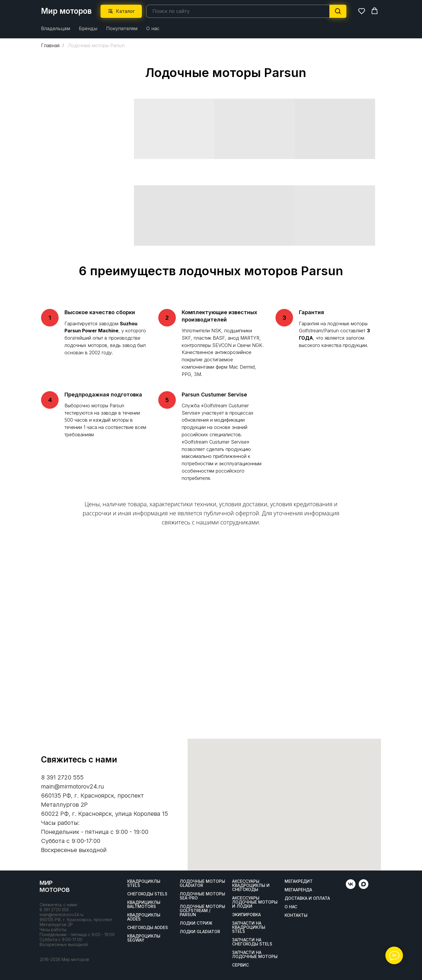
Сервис (240, 965)
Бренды (88, 28)
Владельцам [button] (56, 28)
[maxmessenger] (364, 887)
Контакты (296, 915)
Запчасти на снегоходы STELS (252, 942)
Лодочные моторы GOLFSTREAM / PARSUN (202, 910)
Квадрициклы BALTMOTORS (144, 904)
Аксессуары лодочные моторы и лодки (255, 902)
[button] (362, 11)
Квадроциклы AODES (144, 917)
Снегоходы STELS (147, 894)
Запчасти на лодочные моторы (255, 954)
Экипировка (246, 914)
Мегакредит (299, 881)
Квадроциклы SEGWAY (144, 938)
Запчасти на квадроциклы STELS (249, 927)
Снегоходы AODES (148, 927)
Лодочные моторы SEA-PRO (202, 896)
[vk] (351, 887)
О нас (153, 28)
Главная (50, 45)
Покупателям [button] (122, 28)
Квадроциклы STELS (144, 883)
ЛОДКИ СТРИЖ (196, 923)
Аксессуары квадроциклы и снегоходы (251, 885)
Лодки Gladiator (200, 931)
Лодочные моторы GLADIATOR (202, 883)
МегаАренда (298, 890)
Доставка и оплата (307, 898)
